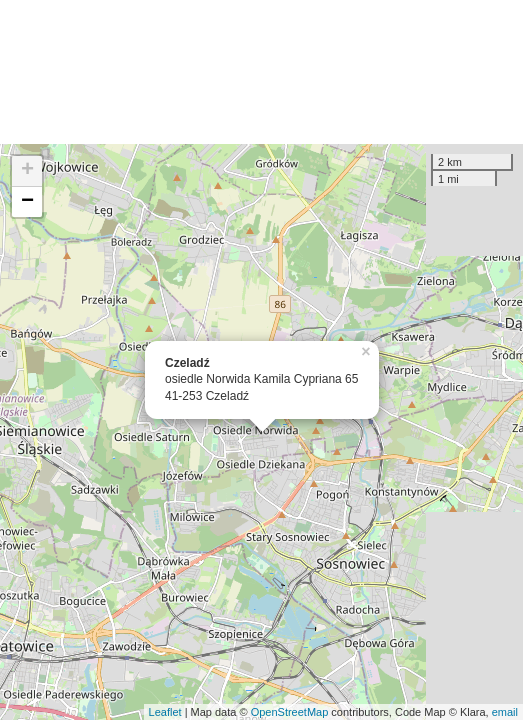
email (505, 712)
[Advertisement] (261, 72)
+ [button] (27, 171)
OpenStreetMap (290, 712)
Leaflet (165, 712)
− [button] (27, 202)
